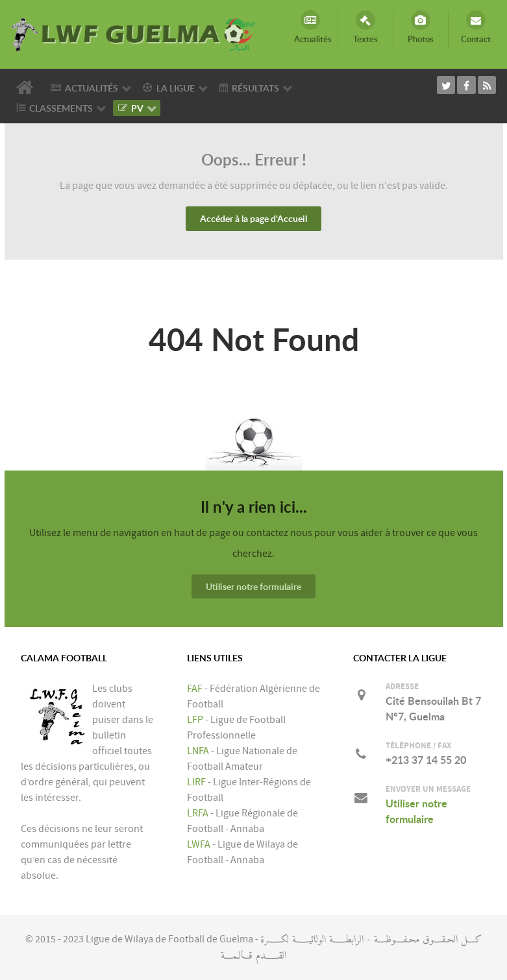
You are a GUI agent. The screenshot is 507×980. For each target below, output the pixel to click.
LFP (195, 720)
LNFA (198, 751)
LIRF (196, 782)
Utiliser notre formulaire (254, 586)
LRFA (198, 813)
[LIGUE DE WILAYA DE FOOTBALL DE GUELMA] (134, 34)
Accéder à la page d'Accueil (254, 218)
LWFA (199, 844)
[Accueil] (27, 88)
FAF (195, 689)
